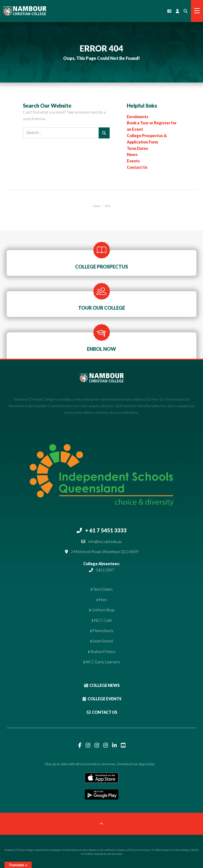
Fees (102, 600)
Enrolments (138, 117)
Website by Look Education (109, 854)
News (132, 154)
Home (97, 206)
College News (101, 685)
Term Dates (137, 148)
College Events (101, 699)
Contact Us (137, 167)
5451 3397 (105, 570)
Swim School (101, 641)
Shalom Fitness (102, 651)
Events (133, 161)
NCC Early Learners (101, 662)
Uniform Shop (102, 610)
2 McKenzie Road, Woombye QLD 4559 (105, 552)
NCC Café (102, 620)
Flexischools (102, 631)
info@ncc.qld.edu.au (105, 541)
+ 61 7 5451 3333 (106, 530)
